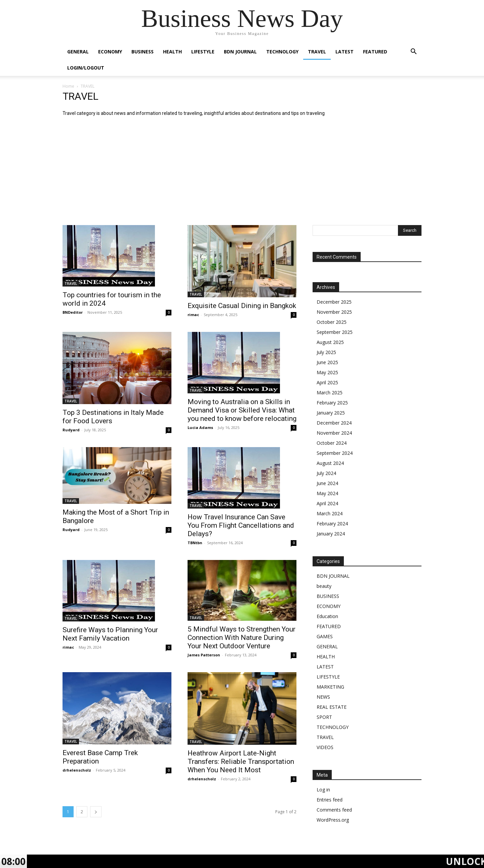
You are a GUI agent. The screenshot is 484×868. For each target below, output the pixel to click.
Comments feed (334, 810)
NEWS (323, 697)
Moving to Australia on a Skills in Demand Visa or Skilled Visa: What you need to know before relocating (242, 410)
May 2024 (327, 493)
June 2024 (327, 483)
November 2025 (334, 312)
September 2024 (335, 453)
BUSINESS (143, 52)
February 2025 (332, 403)
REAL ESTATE (332, 707)
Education (327, 616)
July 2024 (326, 473)
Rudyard (71, 430)
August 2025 (330, 342)
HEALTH (172, 52)
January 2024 (331, 534)
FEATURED (375, 52)
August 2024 (330, 463)
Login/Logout (86, 68)
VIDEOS (325, 747)
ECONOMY (110, 52)
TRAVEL (317, 52)
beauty (324, 586)
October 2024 (332, 443)
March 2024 (330, 513)
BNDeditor (73, 312)
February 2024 (332, 524)
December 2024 (334, 423)
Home (68, 86)
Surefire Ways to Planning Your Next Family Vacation (110, 634)
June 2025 (327, 362)
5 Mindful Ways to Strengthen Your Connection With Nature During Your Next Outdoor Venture (241, 638)
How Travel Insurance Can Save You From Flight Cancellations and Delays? (241, 525)
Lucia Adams (200, 427)
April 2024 (327, 503)
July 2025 (326, 352)
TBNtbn (195, 543)
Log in (323, 790)
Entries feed (330, 800)
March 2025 (330, 393)
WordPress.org (333, 820)
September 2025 (335, 332)
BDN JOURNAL (240, 52)
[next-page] (96, 812)
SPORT (324, 717)
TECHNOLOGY (282, 52)
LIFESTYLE (203, 52)
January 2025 (331, 413)
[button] (413, 52)
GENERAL (78, 52)
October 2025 (332, 322)
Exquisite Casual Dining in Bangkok (242, 306)
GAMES (325, 636)
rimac (193, 315)
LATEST (345, 52)
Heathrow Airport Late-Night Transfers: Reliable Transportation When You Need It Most (241, 762)
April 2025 (327, 382)
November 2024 (334, 433)
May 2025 (327, 372)
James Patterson (204, 655)
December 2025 (334, 302)
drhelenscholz (77, 770)
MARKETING (330, 687)
